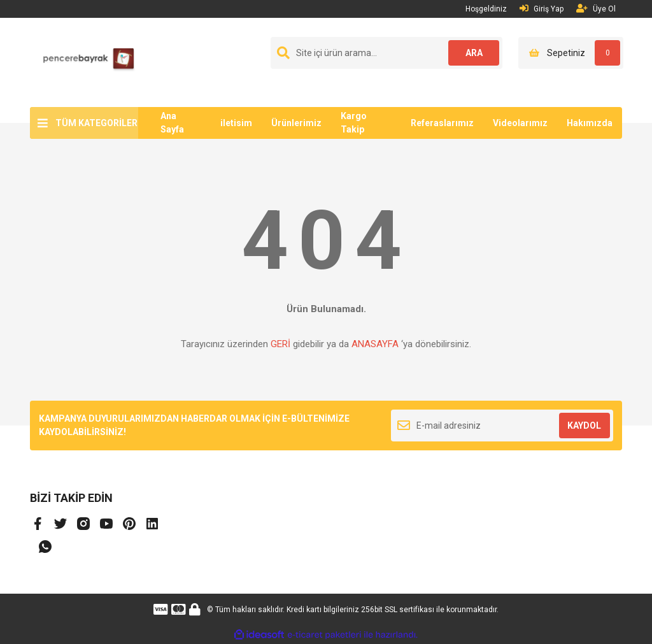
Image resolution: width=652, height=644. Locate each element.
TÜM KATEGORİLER (96, 123)
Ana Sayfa (172, 123)
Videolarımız (520, 123)
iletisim (236, 123)
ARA (474, 53)
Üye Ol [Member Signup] (596, 9)
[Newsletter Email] (502, 426)
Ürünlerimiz (296, 123)
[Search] (386, 53)
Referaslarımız (442, 123)
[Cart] (571, 53)
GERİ (280, 344)
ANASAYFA (375, 344)
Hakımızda (590, 123)
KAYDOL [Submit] (584, 426)
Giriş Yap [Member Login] (542, 9)
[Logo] (84, 62)
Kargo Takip (354, 123)
